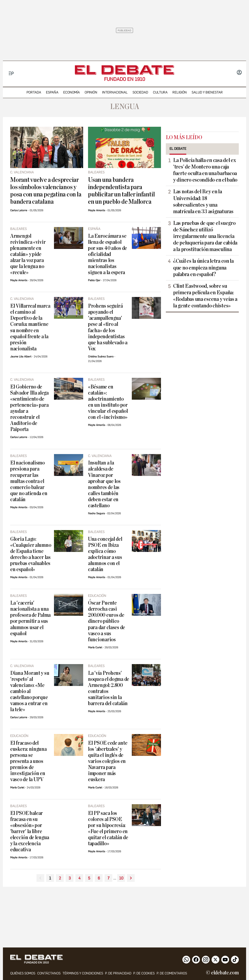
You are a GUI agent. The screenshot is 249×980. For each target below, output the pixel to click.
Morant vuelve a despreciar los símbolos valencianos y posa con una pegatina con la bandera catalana (46, 191)
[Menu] (11, 73)
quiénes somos (23, 973)
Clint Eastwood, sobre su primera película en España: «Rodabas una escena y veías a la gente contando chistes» (205, 296)
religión (180, 92)
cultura (160, 92)
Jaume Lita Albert (21, 357)
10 (121, 878)
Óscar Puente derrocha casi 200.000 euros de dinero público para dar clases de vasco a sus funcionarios (107, 621)
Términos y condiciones (83, 973)
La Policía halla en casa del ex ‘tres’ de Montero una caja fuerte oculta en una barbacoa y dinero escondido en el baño (205, 170)
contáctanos (49, 973)
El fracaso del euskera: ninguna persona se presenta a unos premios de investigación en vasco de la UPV (28, 761)
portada (34, 92)
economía (71, 92)
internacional (115, 92)
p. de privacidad (118, 973)
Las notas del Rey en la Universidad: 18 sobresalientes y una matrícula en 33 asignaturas (203, 201)
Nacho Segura (96, 513)
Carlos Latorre (19, 210)
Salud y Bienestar (207, 92)
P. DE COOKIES (144, 973)
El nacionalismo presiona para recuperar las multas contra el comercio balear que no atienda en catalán (29, 481)
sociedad (140, 92)
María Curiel (95, 647)
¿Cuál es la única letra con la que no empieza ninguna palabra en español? (203, 268)
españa (52, 92)
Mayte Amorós (97, 210)
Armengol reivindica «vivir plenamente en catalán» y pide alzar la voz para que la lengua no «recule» (28, 254)
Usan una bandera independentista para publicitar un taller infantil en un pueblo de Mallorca (121, 191)
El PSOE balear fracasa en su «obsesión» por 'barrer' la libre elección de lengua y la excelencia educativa (30, 832)
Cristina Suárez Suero (101, 357)
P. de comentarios (172, 973)
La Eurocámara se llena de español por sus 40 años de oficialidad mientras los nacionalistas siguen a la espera (107, 254)
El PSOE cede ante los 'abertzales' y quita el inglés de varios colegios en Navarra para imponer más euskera (108, 761)
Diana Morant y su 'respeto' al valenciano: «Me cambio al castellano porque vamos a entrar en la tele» (30, 691)
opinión (91, 92)
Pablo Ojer (94, 280)
